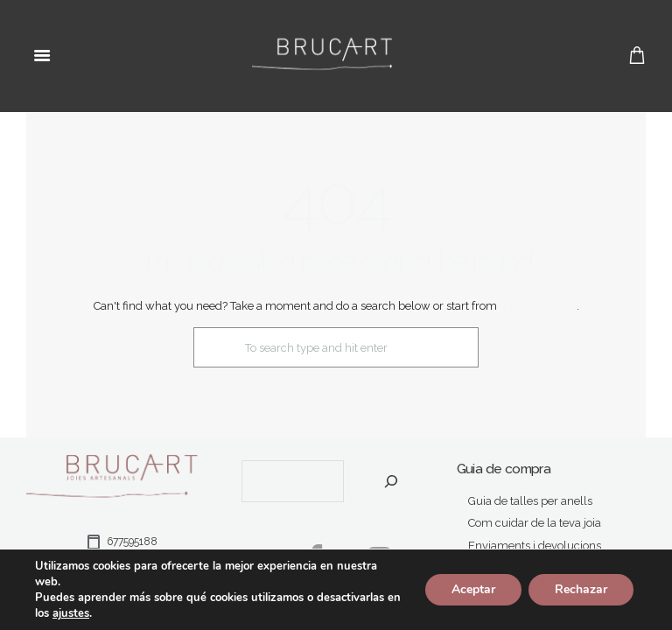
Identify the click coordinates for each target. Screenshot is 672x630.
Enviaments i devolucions (535, 546)
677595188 (120, 542)
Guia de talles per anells (530, 501)
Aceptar (473, 589)
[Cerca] (392, 481)
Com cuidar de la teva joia (535, 523)
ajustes (71, 613)
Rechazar (581, 589)
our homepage (538, 306)
